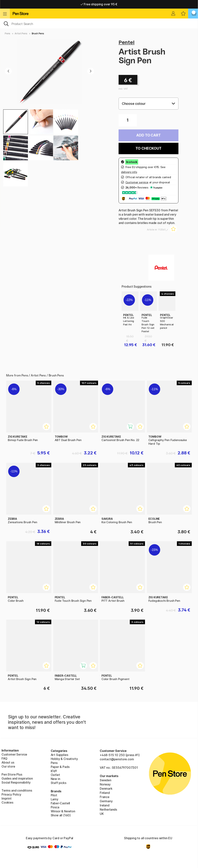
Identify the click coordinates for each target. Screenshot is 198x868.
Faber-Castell (60, 803)
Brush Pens (38, 33)
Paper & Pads (60, 767)
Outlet (55, 775)
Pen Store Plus (12, 774)
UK (102, 814)
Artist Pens (21, 33)
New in (55, 779)
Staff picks (59, 783)
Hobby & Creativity (64, 759)
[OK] (99, 23)
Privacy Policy (11, 794)
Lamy (55, 799)
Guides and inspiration (17, 778)
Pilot (54, 795)
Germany (106, 801)
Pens (8, 33)
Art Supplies (59, 755)
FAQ (4, 758)
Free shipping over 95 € (99, 4)
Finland (105, 793)
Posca (55, 807)
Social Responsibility (16, 782)
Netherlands (108, 809)
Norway (105, 784)
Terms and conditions (17, 790)
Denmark (106, 789)
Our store (8, 766)
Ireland (105, 805)
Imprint (7, 798)
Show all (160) (61, 815)
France (105, 797)
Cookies (7, 802)
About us (8, 762)
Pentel (127, 42)
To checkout (148, 148)
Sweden (106, 780)
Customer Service (14, 754)
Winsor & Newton (63, 811)
